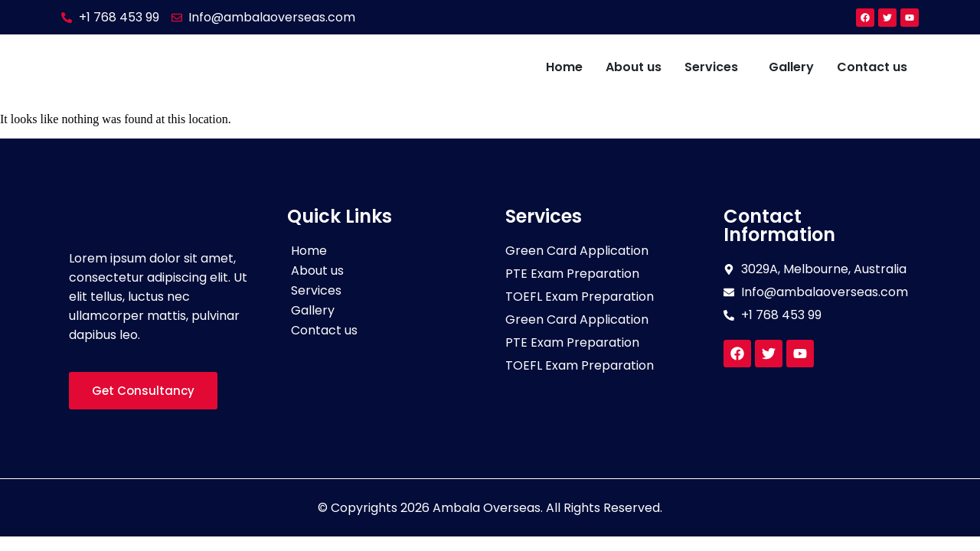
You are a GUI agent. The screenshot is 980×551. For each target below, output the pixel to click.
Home (564, 67)
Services (711, 67)
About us (634, 67)
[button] (715, 67)
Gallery (791, 67)
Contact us (872, 67)
